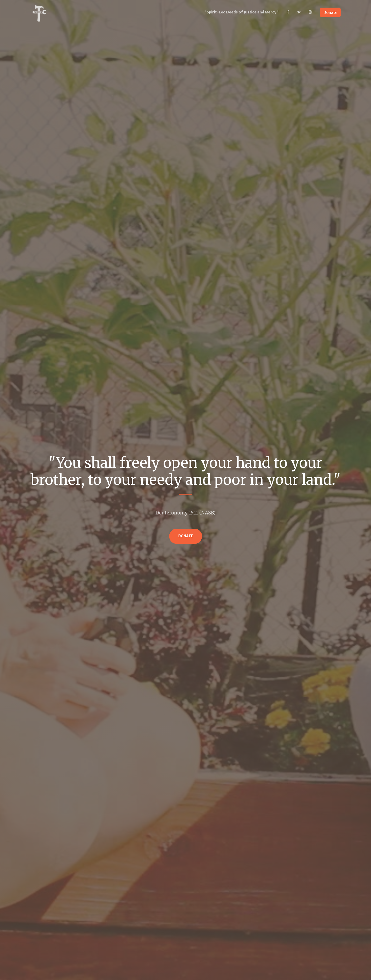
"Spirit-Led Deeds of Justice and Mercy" (241, 12)
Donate (330, 12)
